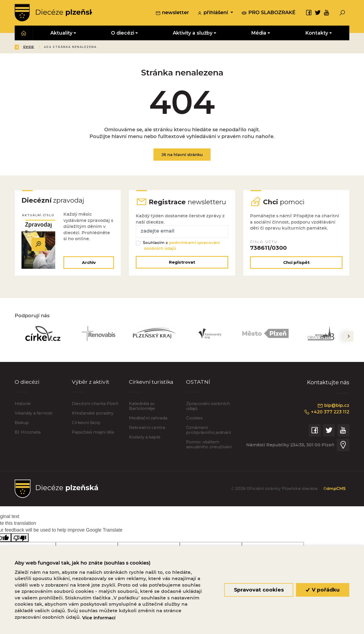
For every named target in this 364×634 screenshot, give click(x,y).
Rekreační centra (147, 429)
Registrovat (182, 263)
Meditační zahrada (148, 419)
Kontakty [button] (317, 33)
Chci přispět (296, 263)
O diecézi (27, 383)
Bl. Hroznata (28, 433)
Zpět (24, 47)
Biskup (22, 424)
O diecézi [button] (123, 33)
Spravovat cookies (259, 590)
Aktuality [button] (61, 33)
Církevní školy (86, 424)
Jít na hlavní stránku (182, 155)
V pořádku (323, 590)
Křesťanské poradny (93, 414)
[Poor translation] (20, 539)
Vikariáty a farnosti (33, 414)
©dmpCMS (334, 490)
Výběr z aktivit (91, 383)
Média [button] (259, 33)
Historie (23, 405)
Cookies (194, 419)
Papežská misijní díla (93, 433)
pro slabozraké (269, 13)
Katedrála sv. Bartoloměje (142, 407)
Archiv (89, 263)
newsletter (172, 13)
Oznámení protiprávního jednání (209, 431)
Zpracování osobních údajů (208, 407)
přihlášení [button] (213, 13)
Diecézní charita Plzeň (95, 405)
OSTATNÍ (198, 383)
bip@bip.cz (333, 406)
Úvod (47, 47)
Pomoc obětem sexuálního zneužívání (209, 445)
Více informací (99, 618)
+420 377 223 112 (326, 413)
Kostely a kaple (145, 438)
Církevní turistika (152, 383)
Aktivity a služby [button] (193, 33)
